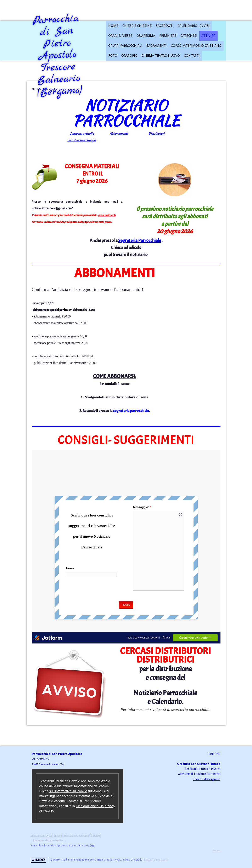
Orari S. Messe (120, 36)
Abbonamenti (119, 134)
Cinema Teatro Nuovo (161, 56)
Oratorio (129, 56)
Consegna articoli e (82, 134)
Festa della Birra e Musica (203, 769)
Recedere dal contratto (48, 840)
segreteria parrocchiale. (131, 411)
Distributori (156, 134)
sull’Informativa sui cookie (68, 791)
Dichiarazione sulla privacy (96, 806)
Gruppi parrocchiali (125, 46)
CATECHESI (189, 36)
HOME (113, 26)
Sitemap (95, 835)
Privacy (58, 835)
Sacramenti (157, 46)
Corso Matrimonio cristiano (196, 46)
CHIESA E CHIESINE (137, 26)
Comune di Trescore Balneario (199, 774)
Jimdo (38, 860)
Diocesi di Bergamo (207, 779)
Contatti (192, 56)
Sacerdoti (165, 26)
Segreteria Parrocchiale (140, 241)
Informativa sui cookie (76, 835)
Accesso (217, 850)
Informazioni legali (41, 835)
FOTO (113, 56)
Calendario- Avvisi (194, 26)
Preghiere (168, 36)
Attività (208, 36)
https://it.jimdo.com (157, 859)
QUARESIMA (146, 36)
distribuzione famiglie (82, 140)
